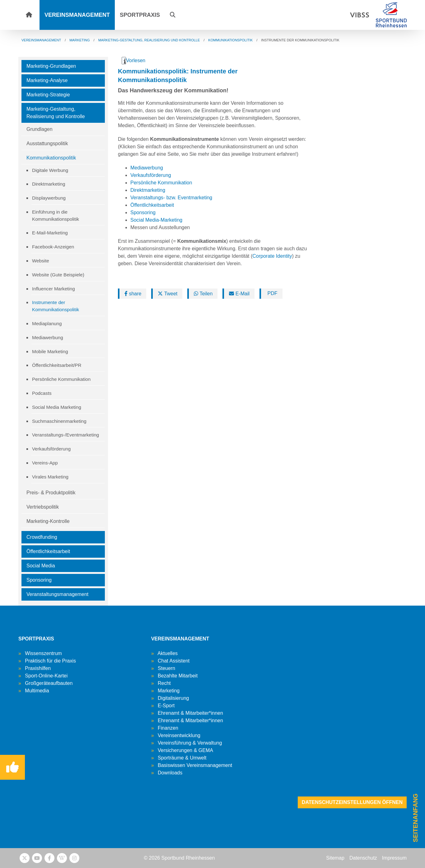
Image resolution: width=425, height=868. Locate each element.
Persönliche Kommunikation (61, 379)
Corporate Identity (272, 256)
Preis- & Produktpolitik (51, 493)
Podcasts (42, 393)
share (133, 294)
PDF (272, 293)
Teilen (203, 294)
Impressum (394, 858)
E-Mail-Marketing (50, 233)
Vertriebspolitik (43, 507)
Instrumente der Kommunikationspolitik (56, 306)
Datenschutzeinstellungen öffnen (352, 802)
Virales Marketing (50, 477)
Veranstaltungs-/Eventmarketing (65, 435)
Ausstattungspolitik (47, 143)
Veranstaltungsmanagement (57, 594)
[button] (173, 15)
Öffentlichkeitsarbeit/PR (57, 365)
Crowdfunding (42, 537)
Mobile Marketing (50, 351)
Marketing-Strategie (48, 95)
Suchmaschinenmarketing (59, 421)
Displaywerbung (49, 198)
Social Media (41, 566)
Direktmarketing (49, 184)
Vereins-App (45, 463)
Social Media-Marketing (156, 220)
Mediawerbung (48, 337)
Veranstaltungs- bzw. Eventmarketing (171, 198)
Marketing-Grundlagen (51, 66)
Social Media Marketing (57, 407)
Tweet (168, 294)
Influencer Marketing (54, 289)
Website (41, 261)
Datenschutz (363, 858)
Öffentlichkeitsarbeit (48, 551)
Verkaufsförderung (51, 449)
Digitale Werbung (50, 170)
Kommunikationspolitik (51, 158)
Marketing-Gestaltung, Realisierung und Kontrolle (56, 113)
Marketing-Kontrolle (48, 521)
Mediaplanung (47, 323)
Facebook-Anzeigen (53, 247)
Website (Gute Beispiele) (58, 275)
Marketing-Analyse (47, 80)
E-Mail (239, 294)
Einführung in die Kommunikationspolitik (56, 215)
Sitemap (335, 858)
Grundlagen (40, 129)
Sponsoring (39, 580)
